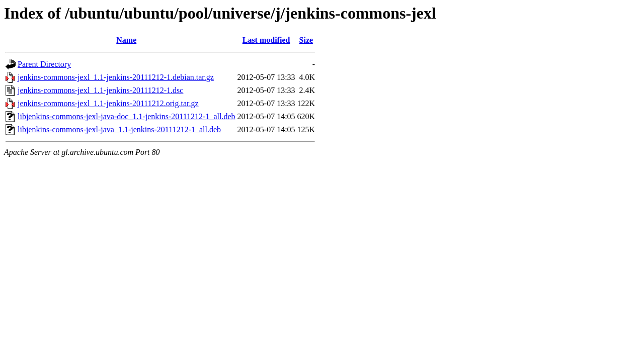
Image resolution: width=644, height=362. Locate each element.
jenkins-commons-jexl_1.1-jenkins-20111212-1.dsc (100, 90)
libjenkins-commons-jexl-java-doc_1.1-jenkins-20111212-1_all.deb (127, 116)
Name (126, 40)
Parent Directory (44, 64)
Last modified (266, 40)
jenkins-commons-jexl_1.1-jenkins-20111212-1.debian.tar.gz (116, 77)
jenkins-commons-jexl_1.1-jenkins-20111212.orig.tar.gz (108, 103)
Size (306, 40)
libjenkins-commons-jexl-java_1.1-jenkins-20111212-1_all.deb (119, 129)
